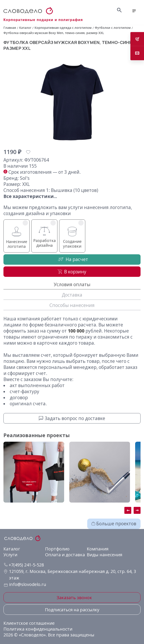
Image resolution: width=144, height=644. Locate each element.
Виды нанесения (104, 555)
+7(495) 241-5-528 (24, 565)
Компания (98, 549)
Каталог (12, 549)
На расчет (72, 259)
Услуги (10, 555)
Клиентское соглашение (29, 623)
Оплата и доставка (65, 555)
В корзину (72, 272)
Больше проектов (114, 524)
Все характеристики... (30, 196)
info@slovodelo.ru (28, 584)
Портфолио (57, 549)
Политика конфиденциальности (38, 629)
